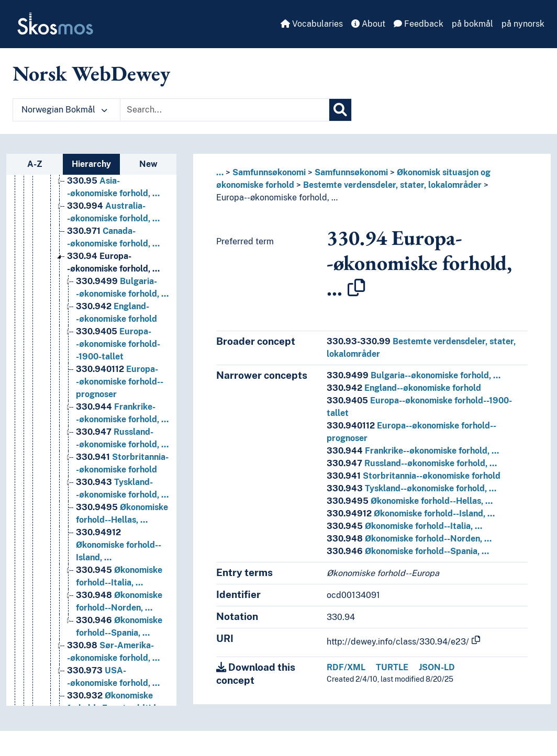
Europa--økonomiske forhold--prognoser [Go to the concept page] (120, 382)
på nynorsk (523, 24)
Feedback (419, 24)
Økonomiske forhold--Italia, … (404, 526)
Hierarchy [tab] (91, 164)
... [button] (220, 172)
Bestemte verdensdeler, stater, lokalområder (392, 185)
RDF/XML (346, 667)
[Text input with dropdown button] (225, 110)
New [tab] (148, 164)
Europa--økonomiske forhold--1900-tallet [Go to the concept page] (118, 344)
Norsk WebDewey (91, 73)
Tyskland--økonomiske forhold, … (411, 488)
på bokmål (472, 24)
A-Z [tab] (35, 164)
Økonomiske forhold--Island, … (411, 514)
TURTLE (392, 667)
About (368, 24)
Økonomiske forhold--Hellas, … (410, 501)
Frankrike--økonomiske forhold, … (413, 451)
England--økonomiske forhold (404, 388)
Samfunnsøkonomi (269, 172)
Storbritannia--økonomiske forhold (414, 476)
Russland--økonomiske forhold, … (412, 463)
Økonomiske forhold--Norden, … (409, 539)
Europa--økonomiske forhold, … (277, 198)
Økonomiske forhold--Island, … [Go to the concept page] (119, 545)
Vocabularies (312, 24)
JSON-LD (437, 667)
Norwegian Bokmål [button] (64, 110)
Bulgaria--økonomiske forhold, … (414, 375)
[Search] (340, 110)
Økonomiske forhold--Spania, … (408, 551)
